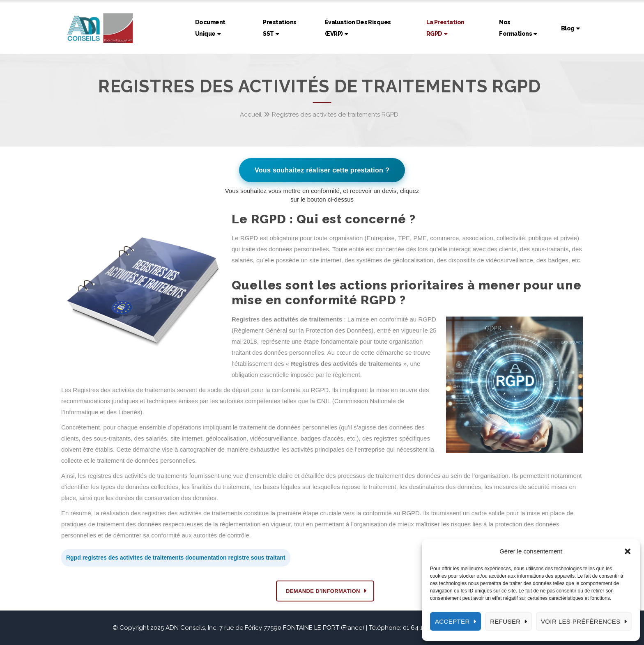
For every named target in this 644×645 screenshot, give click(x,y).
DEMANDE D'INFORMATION (323, 591)
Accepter (452, 621)
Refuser (505, 621)
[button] (628, 551)
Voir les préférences (581, 621)
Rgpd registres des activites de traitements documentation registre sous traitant (176, 558)
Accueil (251, 115)
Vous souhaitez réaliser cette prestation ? (322, 170)
